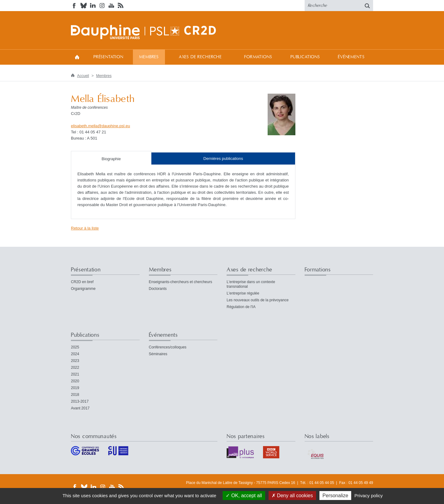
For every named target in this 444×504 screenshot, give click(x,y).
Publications (305, 57)
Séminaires (158, 354)
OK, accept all (244, 496)
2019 (75, 388)
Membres (149, 57)
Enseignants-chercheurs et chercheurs (181, 282)
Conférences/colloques (168, 347)
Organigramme (83, 289)
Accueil (77, 57)
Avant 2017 (80, 408)
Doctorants (158, 289)
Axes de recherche (200, 57)
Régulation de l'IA (241, 307)
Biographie (111, 159)
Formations (258, 57)
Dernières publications (223, 159)
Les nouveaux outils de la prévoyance (258, 300)
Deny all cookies (292, 496)
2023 (75, 361)
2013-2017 (80, 401)
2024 (75, 354)
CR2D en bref (82, 282)
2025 (75, 347)
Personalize (335, 496)
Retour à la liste (85, 228)
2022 (75, 368)
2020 (75, 381)
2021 (75, 374)
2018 (75, 395)
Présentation (108, 57)
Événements (351, 57)
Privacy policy (369, 496)
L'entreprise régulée (243, 293)
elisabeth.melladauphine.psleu (101, 126)
